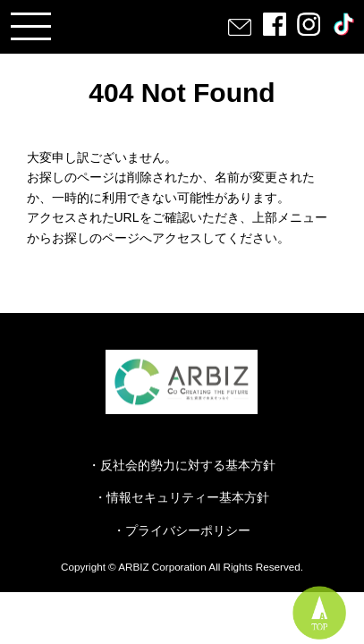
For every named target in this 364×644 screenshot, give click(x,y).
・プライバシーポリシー (182, 530)
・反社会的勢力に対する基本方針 (182, 465)
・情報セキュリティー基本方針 (182, 497)
